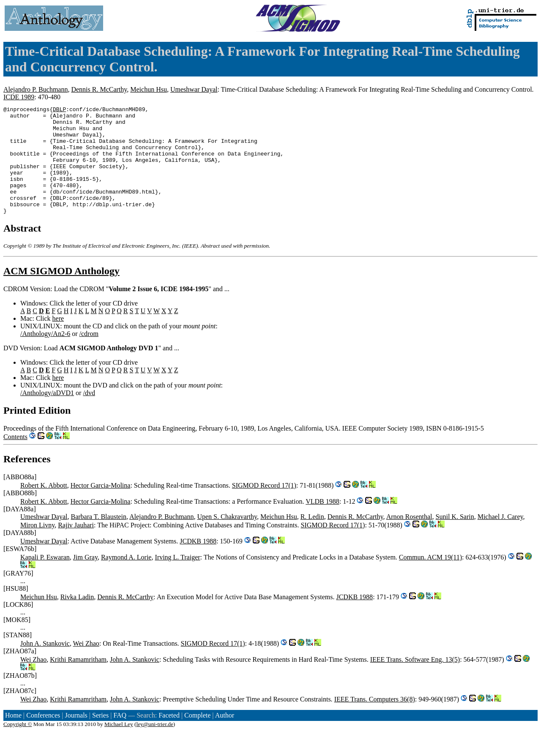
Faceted (169, 737)
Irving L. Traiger (177, 579)
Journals (76, 737)
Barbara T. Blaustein (99, 538)
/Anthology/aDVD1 (47, 414)
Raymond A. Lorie (126, 579)
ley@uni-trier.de (154, 746)
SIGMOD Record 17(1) (264, 507)
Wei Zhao (86, 665)
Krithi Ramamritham (78, 681)
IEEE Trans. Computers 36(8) (375, 721)
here (58, 340)
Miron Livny (37, 547)
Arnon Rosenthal (409, 538)
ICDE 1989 (19, 97)
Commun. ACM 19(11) (430, 579)
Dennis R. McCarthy (99, 89)
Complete (197, 737)
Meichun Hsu (149, 89)
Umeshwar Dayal (194, 89)
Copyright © (18, 746)
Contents (15, 458)
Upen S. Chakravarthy (227, 538)
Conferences (43, 737)
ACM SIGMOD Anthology (61, 292)
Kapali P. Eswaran (45, 579)
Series (100, 737)
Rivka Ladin (77, 618)
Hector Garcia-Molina (101, 507)
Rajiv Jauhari (76, 547)
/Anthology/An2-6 (45, 355)
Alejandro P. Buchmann (36, 89)
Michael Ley (119, 746)
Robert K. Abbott (44, 507)
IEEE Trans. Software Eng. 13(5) (415, 681)
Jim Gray (85, 579)
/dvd (89, 414)
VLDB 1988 (322, 523)
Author (225, 737)
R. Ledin (312, 538)
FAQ (120, 737)
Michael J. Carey (500, 538)
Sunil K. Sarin (455, 538)
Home (13, 737)
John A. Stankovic (45, 665)
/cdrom (89, 355)
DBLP (59, 110)
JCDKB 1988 (198, 563)
